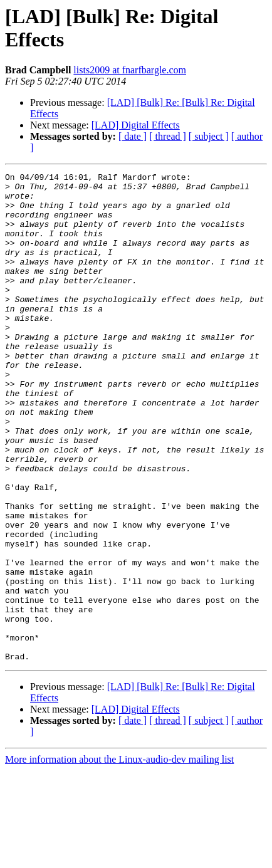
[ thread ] (168, 136)
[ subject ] (209, 136)
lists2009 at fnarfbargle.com (130, 70)
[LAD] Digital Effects (136, 125)
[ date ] (133, 136)
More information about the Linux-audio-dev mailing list (119, 857)
